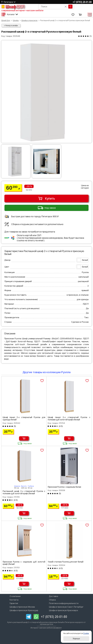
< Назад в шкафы (11, 25)
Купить (46, 198)
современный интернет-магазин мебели (22, 10)
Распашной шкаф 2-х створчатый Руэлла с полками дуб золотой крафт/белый (24, 492)
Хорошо (76, 639)
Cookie (86, 633)
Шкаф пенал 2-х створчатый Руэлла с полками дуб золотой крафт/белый (69, 418)
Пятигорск (8, 2)
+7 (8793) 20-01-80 (82, 2)
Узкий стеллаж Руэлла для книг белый (66, 562)
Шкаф (13, 7)
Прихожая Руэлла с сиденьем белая (64, 487)
